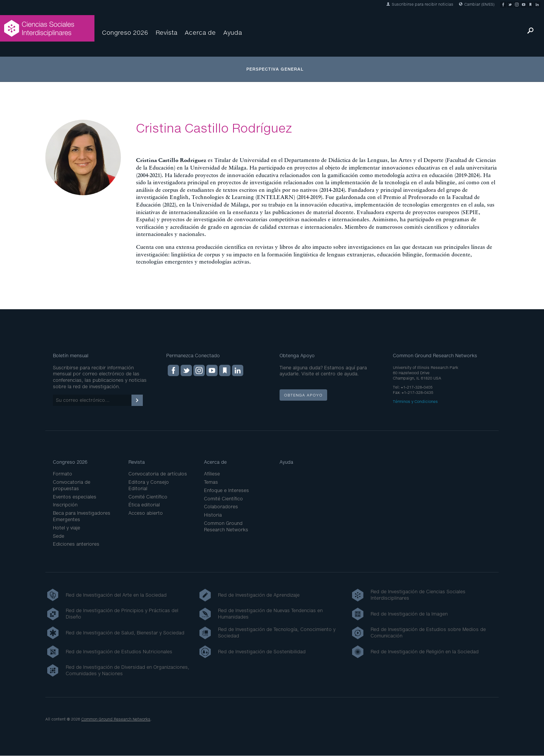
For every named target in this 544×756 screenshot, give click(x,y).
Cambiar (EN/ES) (477, 4)
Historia (213, 515)
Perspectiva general (275, 69)
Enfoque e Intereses (226, 490)
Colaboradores (221, 507)
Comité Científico (148, 497)
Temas (211, 482)
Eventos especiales (75, 497)
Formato (63, 474)
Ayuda (233, 32)
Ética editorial (144, 505)
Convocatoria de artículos (158, 474)
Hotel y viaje (66, 528)
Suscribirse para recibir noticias (420, 4)
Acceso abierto (146, 513)
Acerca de (200, 32)
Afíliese (212, 474)
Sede (59, 536)
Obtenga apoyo (303, 395)
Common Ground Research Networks (226, 526)
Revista (166, 32)
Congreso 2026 (125, 32)
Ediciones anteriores (76, 544)
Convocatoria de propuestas (72, 485)
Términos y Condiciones (415, 401)
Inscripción (65, 505)
